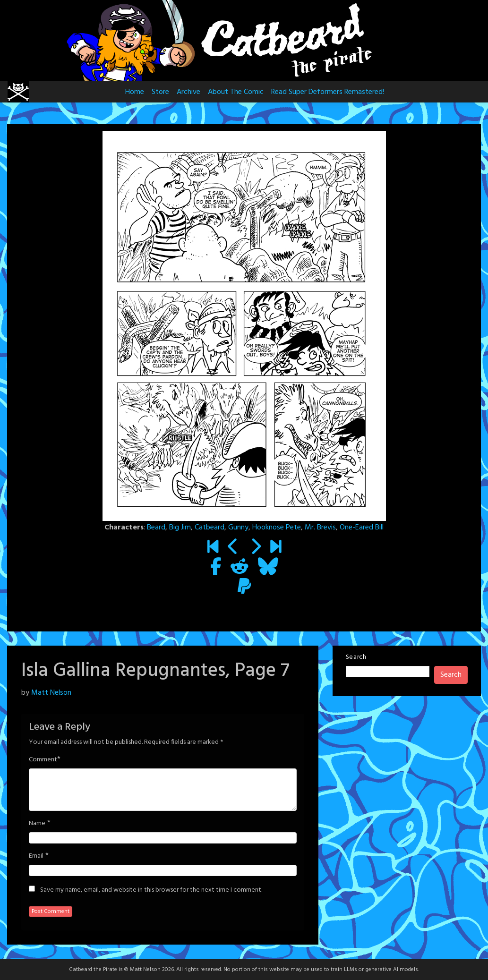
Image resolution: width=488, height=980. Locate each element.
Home (135, 92)
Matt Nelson (51, 693)
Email (36, 856)
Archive (188, 92)
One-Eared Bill (362, 528)
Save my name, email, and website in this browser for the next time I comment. (151, 890)
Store (160, 92)
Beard (156, 528)
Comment (43, 760)
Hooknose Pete (277, 528)
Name (37, 824)
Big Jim (180, 528)
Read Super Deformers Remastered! (328, 92)
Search (356, 657)
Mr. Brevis (320, 528)
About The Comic (236, 92)
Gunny (238, 528)
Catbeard (210, 528)
